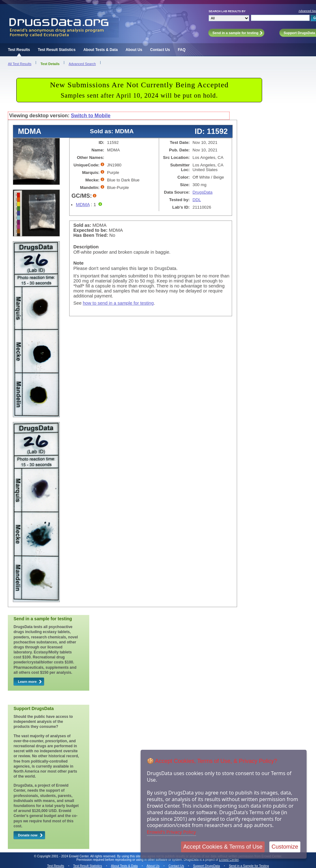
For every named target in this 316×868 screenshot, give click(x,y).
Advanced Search (82, 64)
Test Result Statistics (57, 50)
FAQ (182, 50)
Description (86, 247)
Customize (285, 847)
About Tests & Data (101, 50)
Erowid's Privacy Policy (171, 832)
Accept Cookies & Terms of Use (223, 847)
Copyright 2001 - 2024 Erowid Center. (63, 856)
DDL (197, 200)
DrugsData (203, 192)
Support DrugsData (206, 866)
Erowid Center (229, 860)
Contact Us (160, 50)
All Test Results (20, 64)
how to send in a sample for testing (118, 303)
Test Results (19, 50)
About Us (134, 50)
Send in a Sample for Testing (249, 866)
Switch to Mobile (91, 116)
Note (78, 263)
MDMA (83, 205)
